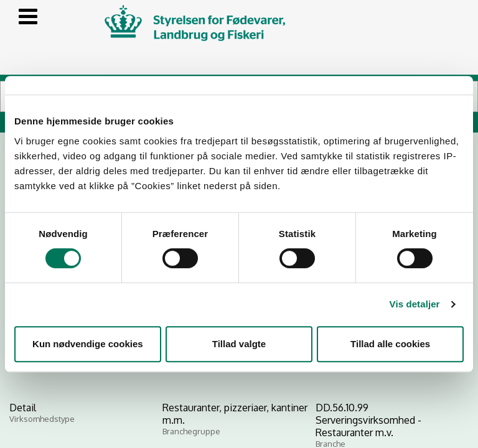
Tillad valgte (239, 344)
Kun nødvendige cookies (88, 344)
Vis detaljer (415, 304)
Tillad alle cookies (390, 344)
